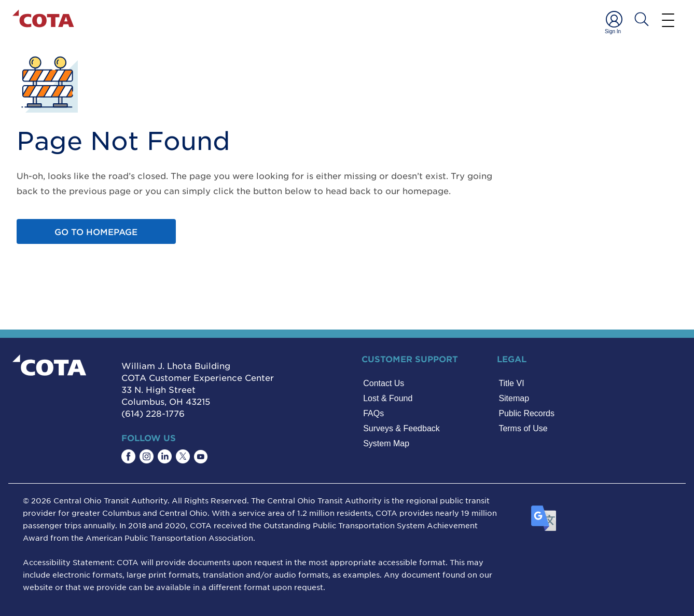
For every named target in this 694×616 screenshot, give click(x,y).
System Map (386, 443)
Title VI (511, 383)
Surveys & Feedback (401, 428)
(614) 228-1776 (153, 413)
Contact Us (384, 383)
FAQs (373, 413)
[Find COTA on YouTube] (201, 457)
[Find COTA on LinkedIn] (165, 456)
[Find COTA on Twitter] (183, 456)
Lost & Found (388, 398)
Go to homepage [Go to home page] (96, 231)
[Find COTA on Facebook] (128, 456)
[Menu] (668, 20)
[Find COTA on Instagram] (147, 456)
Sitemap (514, 398)
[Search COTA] (642, 19)
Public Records (526, 413)
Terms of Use (523, 428)
